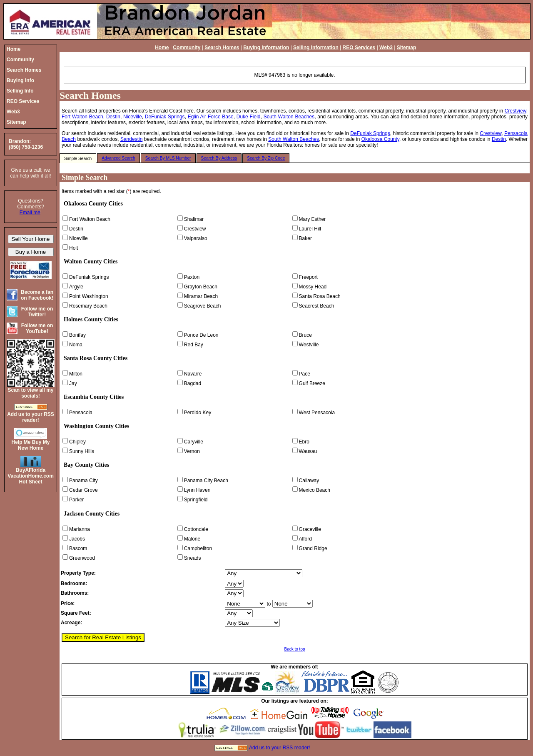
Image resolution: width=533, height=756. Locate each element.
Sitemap (407, 48)
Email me (30, 213)
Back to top (294, 649)
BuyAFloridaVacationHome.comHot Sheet (31, 476)
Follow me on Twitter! (37, 312)
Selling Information (316, 48)
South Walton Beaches (289, 117)
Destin (113, 117)
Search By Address (219, 158)
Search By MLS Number (168, 158)
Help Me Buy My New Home (30, 445)
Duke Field (249, 117)
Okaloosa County (380, 139)
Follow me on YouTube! (37, 328)
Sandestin (131, 139)
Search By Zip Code (266, 158)
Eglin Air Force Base (211, 117)
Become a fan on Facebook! (37, 295)
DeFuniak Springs (165, 117)
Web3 (386, 48)
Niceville (133, 117)
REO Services (359, 48)
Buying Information (266, 48)
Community (187, 48)
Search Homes (222, 48)
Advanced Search (118, 158)
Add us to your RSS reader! (280, 748)
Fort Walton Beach (82, 117)
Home (162, 48)
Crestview (516, 111)
